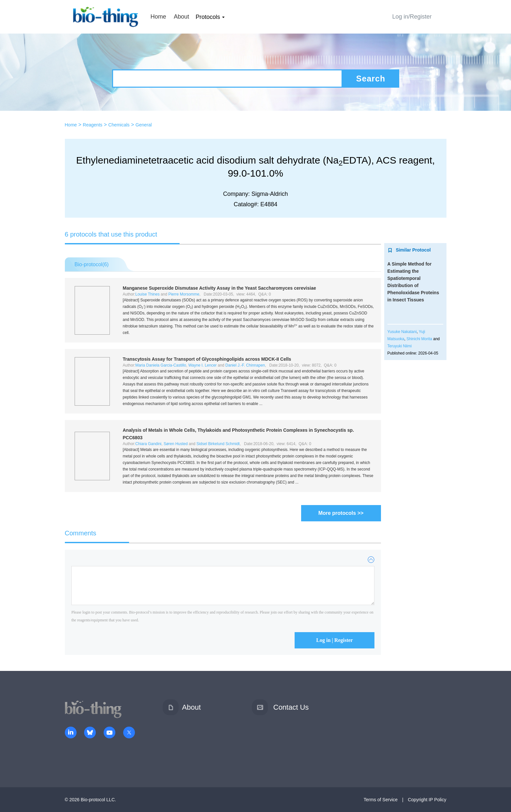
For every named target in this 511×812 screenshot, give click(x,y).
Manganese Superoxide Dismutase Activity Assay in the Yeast (219, 288)
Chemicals (119, 125)
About (181, 17)
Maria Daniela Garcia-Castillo (161, 365)
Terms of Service (381, 800)
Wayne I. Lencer (203, 365)
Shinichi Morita (419, 339)
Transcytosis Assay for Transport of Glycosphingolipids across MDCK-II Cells (207, 359)
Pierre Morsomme (184, 294)
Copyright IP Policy (427, 800)
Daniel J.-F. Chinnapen (245, 365)
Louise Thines (147, 294)
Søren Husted (176, 444)
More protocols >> (341, 513)
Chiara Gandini (148, 444)
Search (371, 79)
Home (158, 17)
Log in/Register (412, 17)
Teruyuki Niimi (400, 346)
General (144, 125)
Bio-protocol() (92, 264)
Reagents (93, 125)
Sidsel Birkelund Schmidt (218, 444)
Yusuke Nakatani (402, 332)
